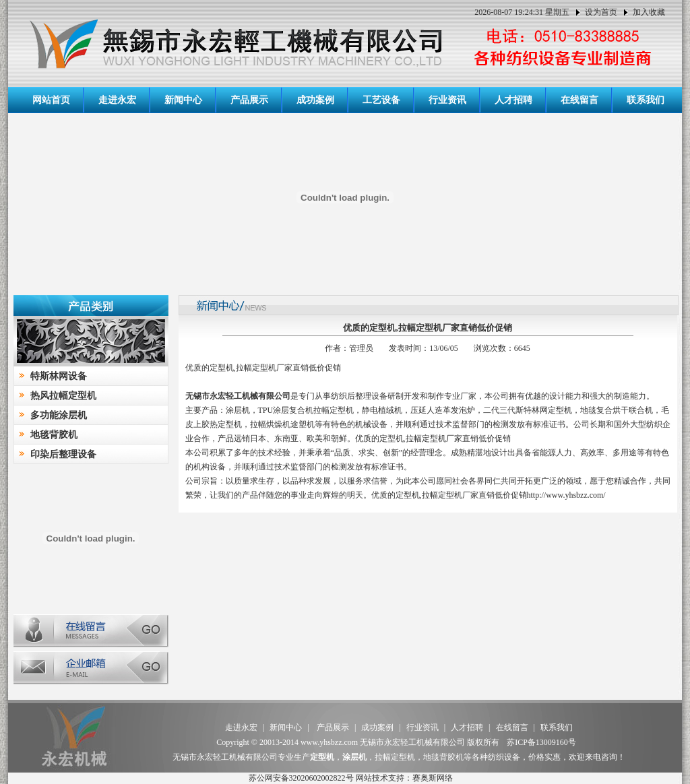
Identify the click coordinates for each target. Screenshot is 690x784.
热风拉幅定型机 (63, 396)
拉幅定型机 (334, 410)
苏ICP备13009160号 (541, 742)
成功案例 (315, 100)
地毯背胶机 (54, 435)
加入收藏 (649, 12)
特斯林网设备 (59, 376)
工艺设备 (381, 100)
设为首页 (601, 12)
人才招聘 (513, 100)
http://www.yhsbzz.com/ (566, 495)
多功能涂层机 (59, 415)
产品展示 (249, 100)
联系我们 (646, 100)
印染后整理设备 (63, 454)
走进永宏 (117, 100)
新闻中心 (183, 100)
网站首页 (51, 100)
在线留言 (579, 100)
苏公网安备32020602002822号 (301, 778)
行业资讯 (447, 100)
